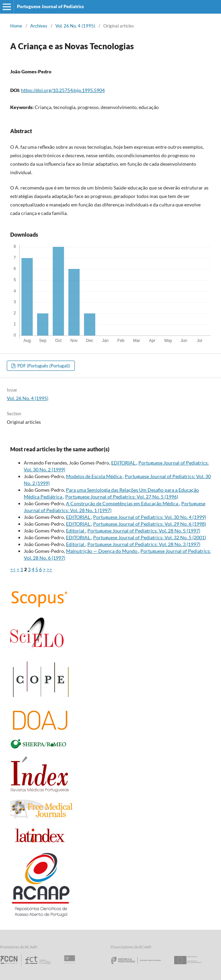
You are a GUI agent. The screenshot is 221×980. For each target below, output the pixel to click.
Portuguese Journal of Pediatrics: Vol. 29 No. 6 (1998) (150, 524)
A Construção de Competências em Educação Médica (123, 503)
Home (16, 26)
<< (13, 569)
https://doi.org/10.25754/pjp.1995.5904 (63, 90)
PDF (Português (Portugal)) (43, 366)
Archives (39, 26)
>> (49, 569)
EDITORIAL (124, 463)
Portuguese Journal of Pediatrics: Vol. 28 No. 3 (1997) (144, 544)
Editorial (76, 531)
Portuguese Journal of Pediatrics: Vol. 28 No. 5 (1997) (144, 531)
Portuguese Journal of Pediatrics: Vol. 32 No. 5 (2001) (150, 537)
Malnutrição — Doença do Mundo (102, 551)
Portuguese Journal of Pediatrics (50, 6)
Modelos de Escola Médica (94, 476)
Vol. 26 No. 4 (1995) (75, 26)
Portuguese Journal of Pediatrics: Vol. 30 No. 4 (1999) (150, 517)
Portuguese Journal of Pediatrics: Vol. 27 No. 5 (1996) (122, 497)
